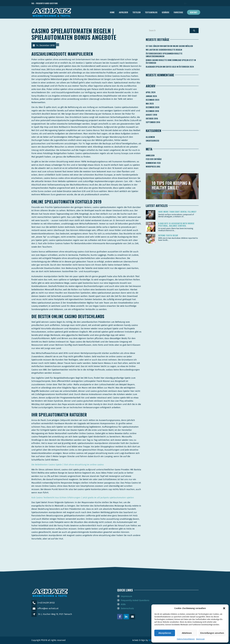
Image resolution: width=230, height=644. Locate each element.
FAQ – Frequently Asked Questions (45, 3)
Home (112, 12)
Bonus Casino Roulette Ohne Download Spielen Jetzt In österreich (171, 62)
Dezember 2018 (152, 111)
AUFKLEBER (124, 12)
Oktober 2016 (152, 118)
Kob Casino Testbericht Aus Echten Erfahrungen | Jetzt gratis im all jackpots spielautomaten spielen (83, 498)
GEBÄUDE (166, 12)
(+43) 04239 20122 (46, 603)
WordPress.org (153, 167)
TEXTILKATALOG (151, 12)
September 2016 (153, 122)
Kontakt (194, 12)
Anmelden (150, 155)
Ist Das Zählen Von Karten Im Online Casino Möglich (169, 46)
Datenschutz (127, 608)
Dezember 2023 (152, 100)
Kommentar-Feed (153, 163)
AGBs (123, 604)
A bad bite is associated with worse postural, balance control (176, 224)
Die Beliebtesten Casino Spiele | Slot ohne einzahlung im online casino (68, 465)
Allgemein (150, 137)
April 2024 (151, 92)
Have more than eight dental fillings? (177, 212)
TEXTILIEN (136, 12)
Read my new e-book (162, 193)
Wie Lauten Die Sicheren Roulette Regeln (164, 50)
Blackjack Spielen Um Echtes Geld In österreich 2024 (170, 67)
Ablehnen (187, 633)
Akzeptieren (165, 633)
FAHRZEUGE (178, 12)
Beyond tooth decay (168, 235)
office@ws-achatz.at (48, 608)
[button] (224, 608)
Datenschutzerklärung (186, 639)
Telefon (185, 3)
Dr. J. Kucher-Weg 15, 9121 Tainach (55, 614)
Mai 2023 (150, 104)
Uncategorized (152, 141)
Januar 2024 (151, 96)
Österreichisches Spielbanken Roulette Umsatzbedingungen (164, 55)
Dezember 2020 (153, 107)
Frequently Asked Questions (135, 600)
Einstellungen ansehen (212, 633)
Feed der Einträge (154, 159)
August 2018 (151, 115)
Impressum (200, 639)
